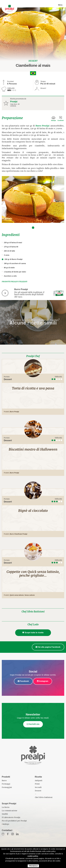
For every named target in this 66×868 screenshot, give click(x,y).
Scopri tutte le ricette (33, 633)
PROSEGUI (33, 866)
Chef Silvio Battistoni (33, 612)
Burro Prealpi (43, 126)
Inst (13, 834)
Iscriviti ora (33, 724)
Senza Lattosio (30, 595)
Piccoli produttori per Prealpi (14, 821)
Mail (3, 834)
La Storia (6, 807)
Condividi (61, 120)
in (17, 834)
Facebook (23, 681)
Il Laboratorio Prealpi (11, 817)
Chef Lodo (33, 625)
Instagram (43, 681)
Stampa (53, 120)
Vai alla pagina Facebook (48, 647)
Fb (8, 834)
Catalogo (5, 824)
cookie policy (33, 856)
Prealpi (14, 102)
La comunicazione (9, 811)
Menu (60, 5)
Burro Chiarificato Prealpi (19, 534)
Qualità (5, 814)
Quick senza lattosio (17, 595)
